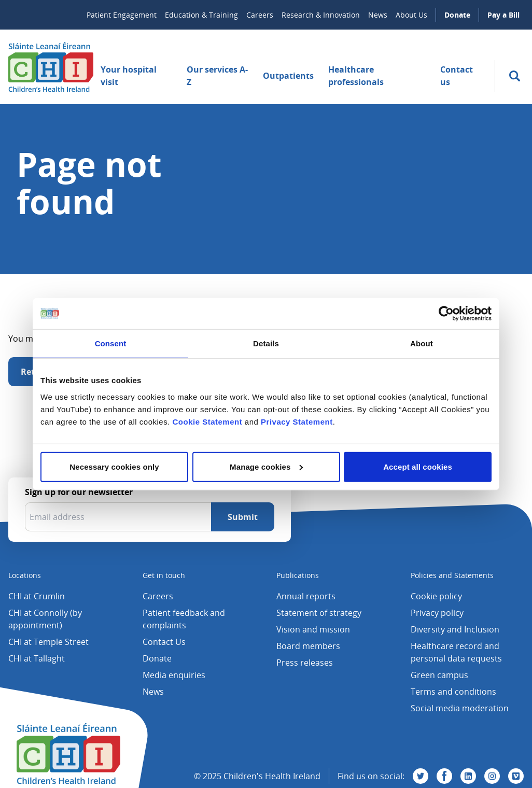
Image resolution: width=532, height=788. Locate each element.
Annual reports (306, 596)
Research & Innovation (321, 15)
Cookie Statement (207, 421)
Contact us (457, 76)
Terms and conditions (453, 692)
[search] (515, 76)
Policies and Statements (452, 575)
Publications (298, 575)
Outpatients (288, 76)
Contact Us (164, 642)
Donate (457, 15)
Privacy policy (437, 613)
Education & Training (201, 15)
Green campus (439, 675)
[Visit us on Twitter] (421, 776)
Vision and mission (313, 629)
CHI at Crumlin (37, 596)
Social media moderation (460, 708)
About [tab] (422, 343)
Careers (260, 15)
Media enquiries (174, 675)
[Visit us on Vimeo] (516, 776)
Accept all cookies (418, 466)
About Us (411, 15)
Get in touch (164, 575)
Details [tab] (266, 343)
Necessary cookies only (114, 466)
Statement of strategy (319, 613)
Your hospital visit (129, 76)
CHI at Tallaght (37, 658)
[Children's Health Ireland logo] (51, 67)
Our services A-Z (217, 76)
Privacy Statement (297, 421)
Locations (25, 575)
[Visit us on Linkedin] (468, 776)
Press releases (305, 663)
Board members (308, 646)
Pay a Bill (503, 15)
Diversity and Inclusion (455, 629)
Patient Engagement (122, 15)
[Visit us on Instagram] (492, 776)
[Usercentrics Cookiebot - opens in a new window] (446, 314)
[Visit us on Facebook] (444, 776)
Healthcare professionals (356, 76)
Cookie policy (436, 596)
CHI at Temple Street (48, 642)
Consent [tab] (111, 343)
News (378, 15)
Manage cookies (266, 466)
